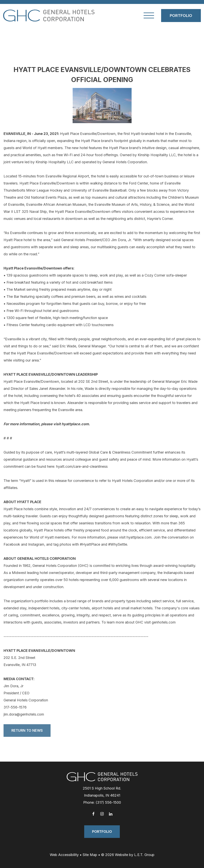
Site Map (90, 855)
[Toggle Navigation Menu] (149, 15)
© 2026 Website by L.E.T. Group (128, 855)
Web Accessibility (64, 855)
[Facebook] (93, 814)
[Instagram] (102, 814)
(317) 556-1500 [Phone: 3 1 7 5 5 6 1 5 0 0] (108, 802)
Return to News (27, 730)
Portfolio (181, 16)
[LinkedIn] (111, 814)
